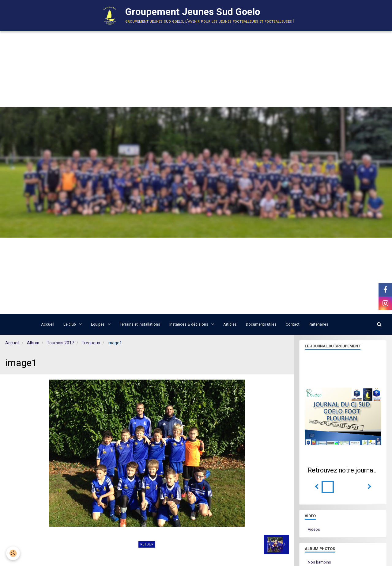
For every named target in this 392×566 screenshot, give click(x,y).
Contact (293, 324)
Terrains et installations (140, 324)
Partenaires (318, 324)
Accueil (48, 324)
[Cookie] (13, 553)
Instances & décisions (189, 324)
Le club (70, 324)
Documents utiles (261, 324)
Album (33, 343)
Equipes (98, 324)
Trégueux (91, 343)
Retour (147, 544)
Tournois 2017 (60, 343)
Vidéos (314, 529)
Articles (230, 324)
